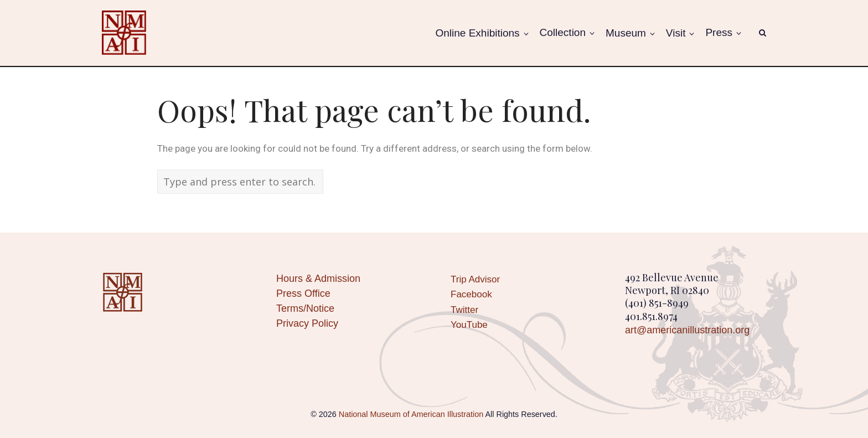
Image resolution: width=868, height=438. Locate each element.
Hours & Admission (318, 279)
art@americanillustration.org (687, 330)
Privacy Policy (307, 323)
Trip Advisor (475, 279)
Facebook (471, 294)
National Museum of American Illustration (411, 414)
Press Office (303, 293)
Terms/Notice (305, 308)
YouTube (469, 325)
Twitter (464, 310)
